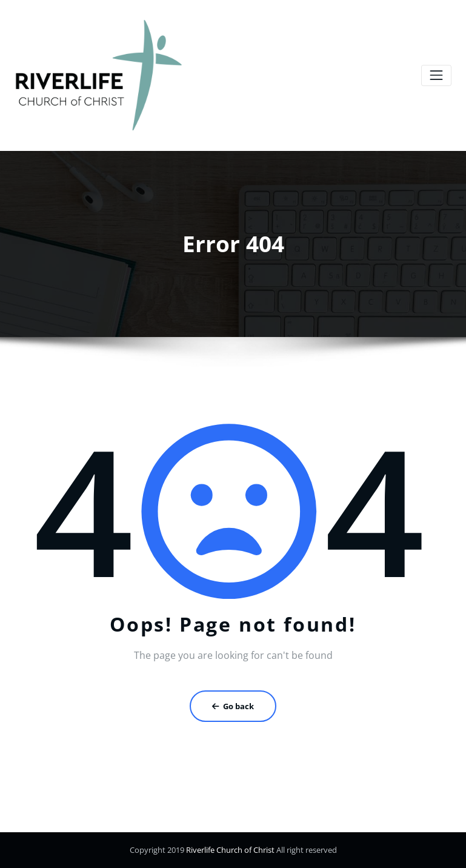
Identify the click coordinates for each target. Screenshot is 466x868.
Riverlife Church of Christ (229, 850)
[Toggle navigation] (436, 75)
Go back (233, 706)
